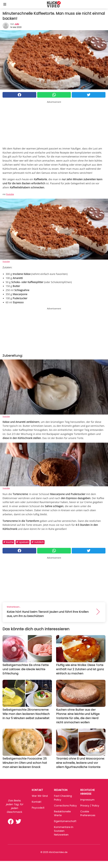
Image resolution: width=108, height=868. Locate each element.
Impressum (87, 800)
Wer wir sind (40, 796)
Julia (17, 24)
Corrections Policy (65, 806)
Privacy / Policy (90, 806)
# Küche (8, 542)
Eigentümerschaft (65, 821)
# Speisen (22, 542)
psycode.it (38, 808)
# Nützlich (38, 542)
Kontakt (37, 802)
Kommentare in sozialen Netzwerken (64, 831)
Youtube (10, 194)
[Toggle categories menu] (5, 4)
